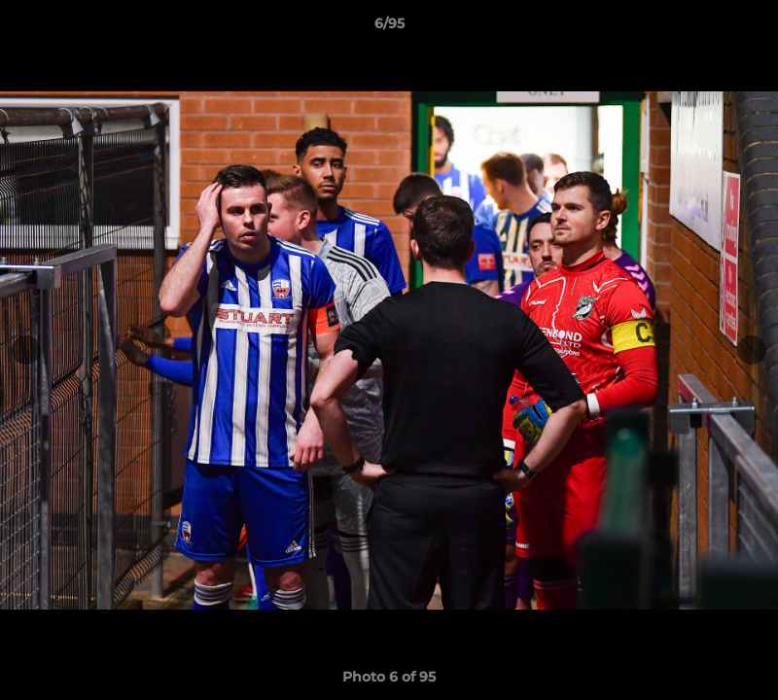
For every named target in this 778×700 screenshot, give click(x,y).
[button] (743, 28)
